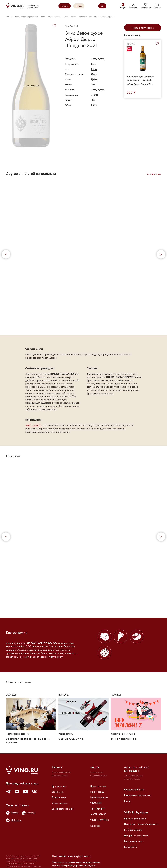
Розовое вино (59, 797)
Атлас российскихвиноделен (136, 769)
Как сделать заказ (134, 841)
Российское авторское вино (27, 17)
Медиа (79, 6)
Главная (9, 17)
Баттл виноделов (99, 797)
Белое (73, 17)
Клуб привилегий (133, 830)
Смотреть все (154, 174)
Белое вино (58, 792)
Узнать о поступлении (143, 28)
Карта (127, 801)
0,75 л (94, 105)
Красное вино (59, 786)
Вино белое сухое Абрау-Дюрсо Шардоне (97, 17)
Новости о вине (98, 786)
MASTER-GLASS (98, 814)
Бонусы (123, 6)
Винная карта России (135, 819)
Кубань (94, 79)
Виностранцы (97, 792)
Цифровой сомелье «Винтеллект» (142, 824)
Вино (43, 17)
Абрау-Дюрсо (54, 17)
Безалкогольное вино (63, 809)
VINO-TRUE (96, 803)
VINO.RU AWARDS (100, 820)
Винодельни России (134, 789)
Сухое (65, 17)
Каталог (65, 6)
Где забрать (130, 847)
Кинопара (95, 826)
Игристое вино (60, 803)
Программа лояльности (136, 836)
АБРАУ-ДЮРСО (33, 425)
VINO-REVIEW (97, 809)
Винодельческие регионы (137, 795)
